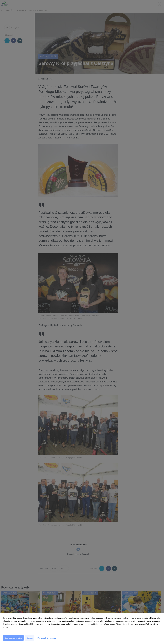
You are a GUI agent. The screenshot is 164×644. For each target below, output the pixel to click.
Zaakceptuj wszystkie (13, 638)
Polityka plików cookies (47, 638)
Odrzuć (30, 638)
